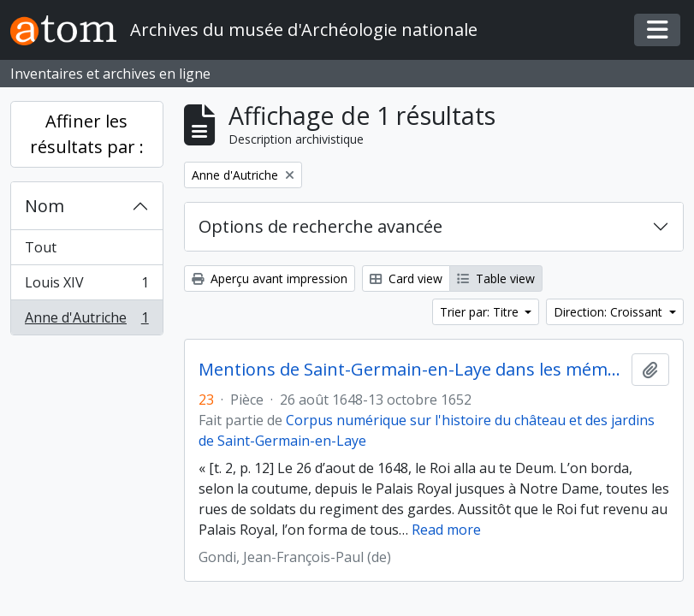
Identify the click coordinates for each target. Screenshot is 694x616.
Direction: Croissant (610, 312)
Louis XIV (86, 286)
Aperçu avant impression (270, 278)
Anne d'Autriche (86, 321)
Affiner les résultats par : (87, 134)
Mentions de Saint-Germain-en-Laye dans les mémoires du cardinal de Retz (412, 370)
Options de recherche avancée (320, 226)
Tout (41, 247)
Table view (496, 278)
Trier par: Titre (481, 312)
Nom (44, 206)
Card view (406, 278)
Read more (446, 530)
